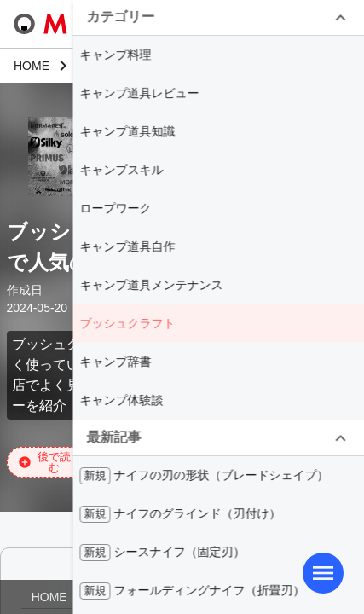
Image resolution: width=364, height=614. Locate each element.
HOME (49, 597)
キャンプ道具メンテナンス (151, 285)
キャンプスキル (121, 170)
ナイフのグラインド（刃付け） (180, 514)
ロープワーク (115, 208)
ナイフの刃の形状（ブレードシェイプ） (204, 476)
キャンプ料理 (115, 55)
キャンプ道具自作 (127, 246)
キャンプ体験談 (121, 400)
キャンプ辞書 (115, 362)
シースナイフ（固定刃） (162, 553)
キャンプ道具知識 (127, 131)
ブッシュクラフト (127, 323)
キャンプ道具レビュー (139, 93)
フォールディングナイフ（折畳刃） (192, 591)
